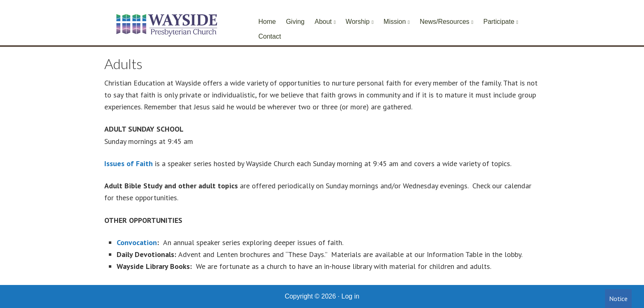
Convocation (137, 242)
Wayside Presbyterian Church (166, 25)
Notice (618, 299)
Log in (350, 296)
